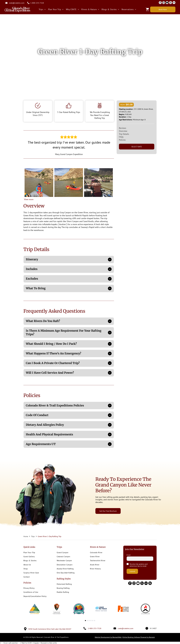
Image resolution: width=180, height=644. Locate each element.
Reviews (123, 128)
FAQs (121, 137)
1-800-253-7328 (37, 3)
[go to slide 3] (89, 621)
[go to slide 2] (87, 621)
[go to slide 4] (91, 621)
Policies (122, 140)
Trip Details (124, 134)
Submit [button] (132, 571)
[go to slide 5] (93, 621)
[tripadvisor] (174, 3)
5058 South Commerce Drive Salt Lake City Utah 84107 (50, 629)
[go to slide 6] (95, 621)
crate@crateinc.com (17, 3)
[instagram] (164, 3)
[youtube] (167, 3)
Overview (123, 131)
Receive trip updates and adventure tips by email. (139, 565)
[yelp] (171, 3)
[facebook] (160, 3)
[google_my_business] (150, 584)
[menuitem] (42, 9)
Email (129, 555)
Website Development (108, 637)
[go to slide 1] (85, 621)
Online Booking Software (139, 637)
